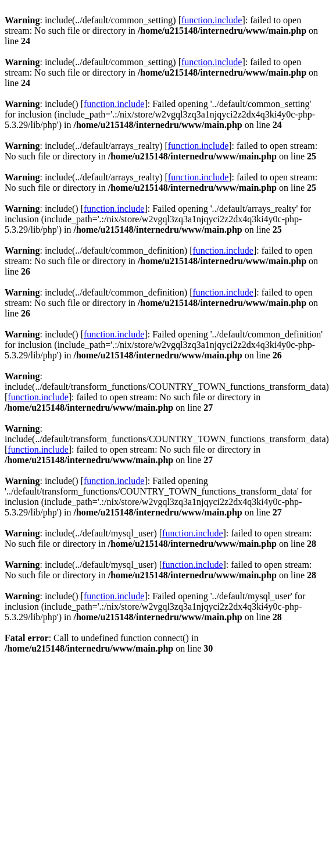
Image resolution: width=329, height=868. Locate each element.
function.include (212, 20)
